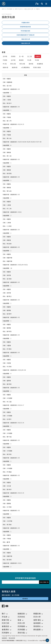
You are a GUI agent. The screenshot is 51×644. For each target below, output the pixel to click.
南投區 (21, 60)
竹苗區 (5, 60)
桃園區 (38, 56)
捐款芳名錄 (18, 9)
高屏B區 (15, 67)
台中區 (13, 60)
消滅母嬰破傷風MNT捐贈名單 (25, 35)
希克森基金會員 (25, 31)
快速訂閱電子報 (44, 582)
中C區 (5, 64)
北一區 (21, 56)
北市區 (5, 56)
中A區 (29, 60)
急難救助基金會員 (25, 27)
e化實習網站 (25, 67)
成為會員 (25, 599)
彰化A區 (13, 64)
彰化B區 (22, 64)
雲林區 (31, 64)
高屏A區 (5, 67)
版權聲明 (4, 638)
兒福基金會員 (26, 23)
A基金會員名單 (25, 39)
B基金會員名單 (25, 43)
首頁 (3, 9)
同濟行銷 (5, 623)
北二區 (30, 56)
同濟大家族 (37, 67)
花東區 (13, 56)
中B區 (37, 60)
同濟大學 (37, 617)
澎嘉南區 (40, 64)
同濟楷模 (10, 9)
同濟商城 (21, 617)
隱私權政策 (12, 638)
